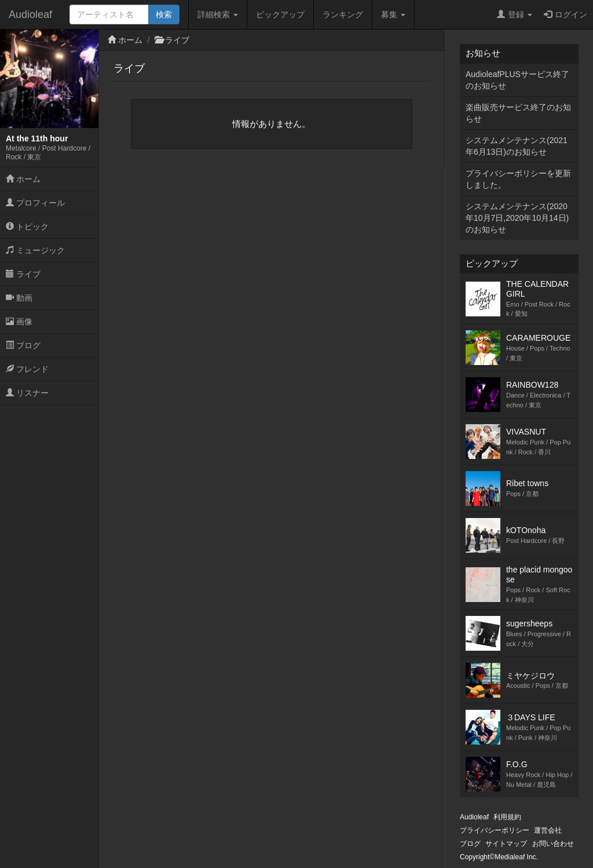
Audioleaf (30, 14)
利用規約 (507, 817)
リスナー (27, 393)
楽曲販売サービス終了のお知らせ (518, 113)
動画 (19, 298)
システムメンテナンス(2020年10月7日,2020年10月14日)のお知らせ (517, 218)
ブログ (23, 345)
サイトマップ (506, 844)
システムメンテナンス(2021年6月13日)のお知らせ (517, 146)
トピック (27, 227)
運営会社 (548, 830)
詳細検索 (218, 14)
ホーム (23, 179)
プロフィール (35, 203)
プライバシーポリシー (495, 830)
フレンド (27, 369)
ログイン (565, 14)
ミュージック (35, 250)
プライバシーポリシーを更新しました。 (518, 179)
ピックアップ (280, 14)
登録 (515, 14)
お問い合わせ (553, 844)
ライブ (23, 274)
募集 (393, 14)
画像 (19, 322)
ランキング (343, 14)
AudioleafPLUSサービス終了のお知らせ (517, 80)
